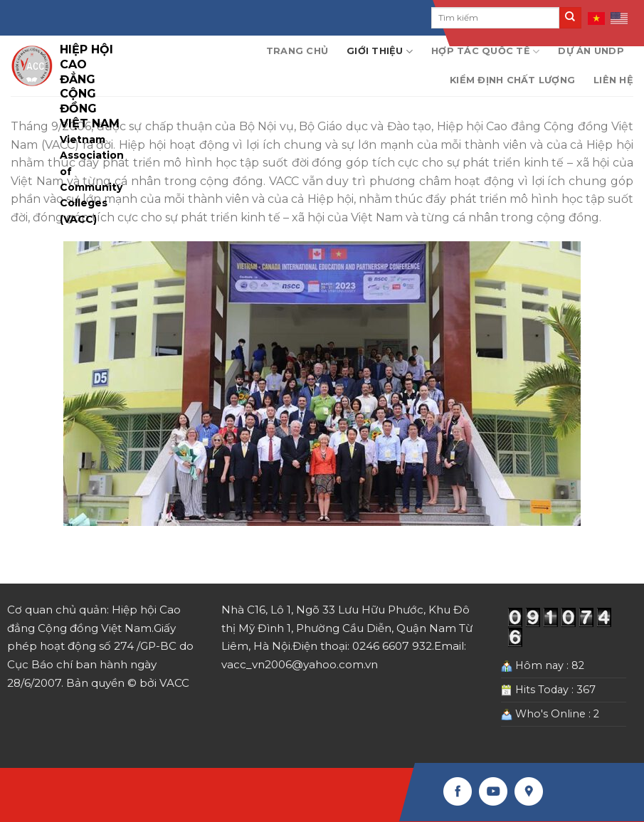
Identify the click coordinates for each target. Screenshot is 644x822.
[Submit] (570, 18)
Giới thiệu (380, 52)
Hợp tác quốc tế (485, 52)
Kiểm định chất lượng (512, 80)
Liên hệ (613, 80)
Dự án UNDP (591, 51)
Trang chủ (297, 51)
